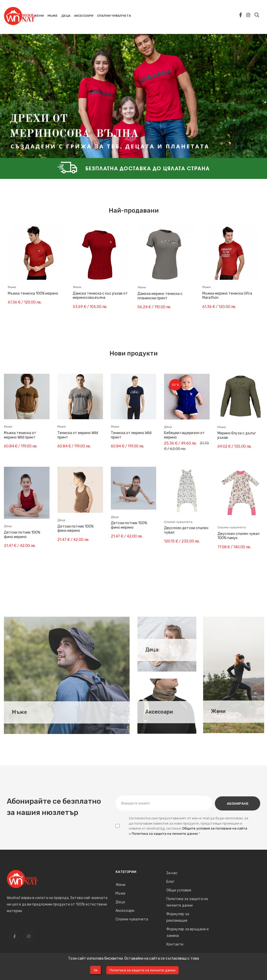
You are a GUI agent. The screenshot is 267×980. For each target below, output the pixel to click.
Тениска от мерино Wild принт (78, 435)
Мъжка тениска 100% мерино (33, 294)
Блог (170, 882)
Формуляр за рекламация (178, 917)
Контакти (175, 944)
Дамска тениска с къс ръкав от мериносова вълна (100, 296)
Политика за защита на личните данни (187, 902)
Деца (152, 650)
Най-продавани (134, 211)
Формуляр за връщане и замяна (187, 932)
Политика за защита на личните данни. (165, 833)
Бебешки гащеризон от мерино (184, 435)
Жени (218, 711)
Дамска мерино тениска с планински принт (160, 296)
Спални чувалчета (132, 919)
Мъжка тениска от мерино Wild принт (20, 435)
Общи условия (179, 890)
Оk (96, 970)
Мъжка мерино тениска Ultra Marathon (227, 296)
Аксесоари (159, 712)
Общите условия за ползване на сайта (215, 828)
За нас (172, 873)
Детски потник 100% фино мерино (22, 535)
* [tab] (17, 137)
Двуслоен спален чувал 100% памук (238, 536)
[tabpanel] (133, 93)
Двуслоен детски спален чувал (186, 530)
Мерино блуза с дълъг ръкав (237, 436)
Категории (126, 872)
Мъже (19, 712)
